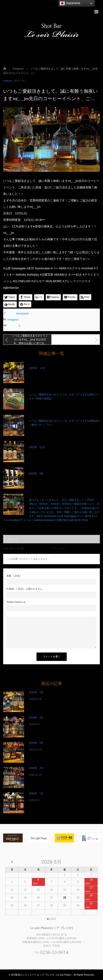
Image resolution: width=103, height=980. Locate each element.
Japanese (70, 3)
